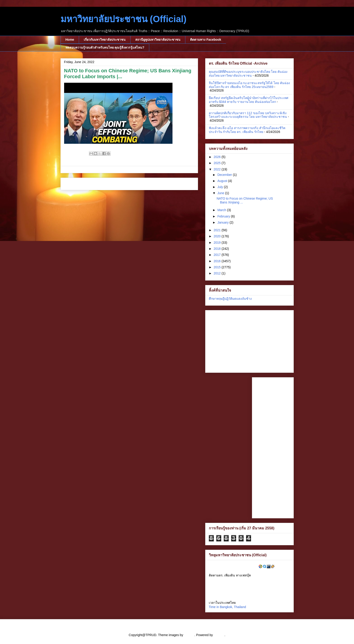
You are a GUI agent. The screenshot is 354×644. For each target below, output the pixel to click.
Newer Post (74, 184)
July (221, 187)
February (224, 216)
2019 (218, 243)
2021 (218, 230)
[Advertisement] (237, 340)
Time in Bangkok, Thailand (227, 607)
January (224, 222)
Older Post (185, 184)
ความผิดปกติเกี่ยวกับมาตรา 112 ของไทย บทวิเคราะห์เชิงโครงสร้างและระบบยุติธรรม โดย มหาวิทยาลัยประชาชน (248, 115)
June (221, 193)
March (222, 210)
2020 (218, 236)
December (225, 175)
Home (70, 40)
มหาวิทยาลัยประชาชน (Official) (123, 19)
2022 (218, 169)
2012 (218, 273)
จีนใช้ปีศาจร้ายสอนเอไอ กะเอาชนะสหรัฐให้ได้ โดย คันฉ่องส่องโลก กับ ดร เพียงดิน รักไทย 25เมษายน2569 (249, 85)
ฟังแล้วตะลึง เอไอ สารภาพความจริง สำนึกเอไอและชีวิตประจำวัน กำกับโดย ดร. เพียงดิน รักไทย (247, 130)
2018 (218, 249)
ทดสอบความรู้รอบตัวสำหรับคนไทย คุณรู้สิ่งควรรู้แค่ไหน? (105, 47)
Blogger (219, 635)
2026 (218, 157)
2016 (218, 261)
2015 (218, 267)
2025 (218, 163)
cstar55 (189, 635)
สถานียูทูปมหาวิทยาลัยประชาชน (158, 40)
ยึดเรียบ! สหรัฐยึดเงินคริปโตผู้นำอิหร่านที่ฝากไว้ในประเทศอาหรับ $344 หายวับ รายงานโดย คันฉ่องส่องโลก (249, 100)
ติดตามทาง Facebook (206, 40)
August (223, 181)
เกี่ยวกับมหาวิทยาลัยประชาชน (105, 40)
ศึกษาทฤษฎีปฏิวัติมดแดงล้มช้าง (230, 299)
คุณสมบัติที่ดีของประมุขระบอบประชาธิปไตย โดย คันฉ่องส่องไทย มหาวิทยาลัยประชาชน (248, 74)
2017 (218, 255)
